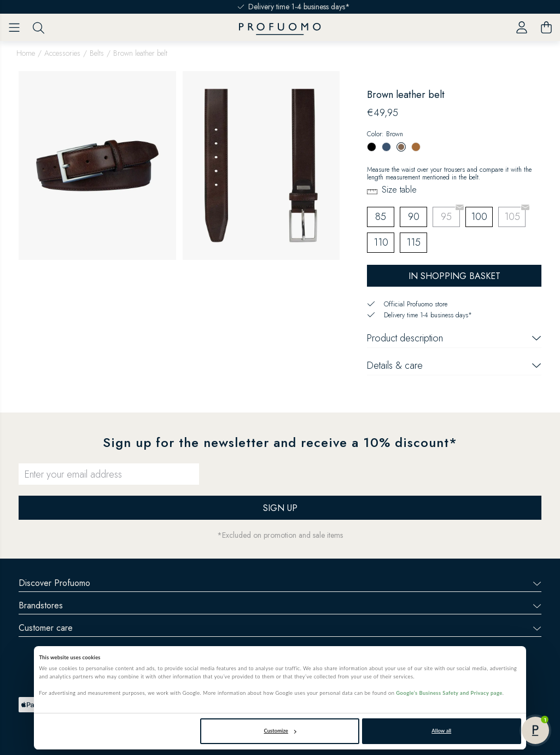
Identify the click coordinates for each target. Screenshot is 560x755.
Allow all (441, 731)
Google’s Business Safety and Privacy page (449, 693)
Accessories (62, 53)
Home (26, 53)
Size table (399, 190)
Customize (280, 731)
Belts (97, 53)
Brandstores (280, 605)
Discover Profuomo (280, 583)
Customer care (280, 628)
